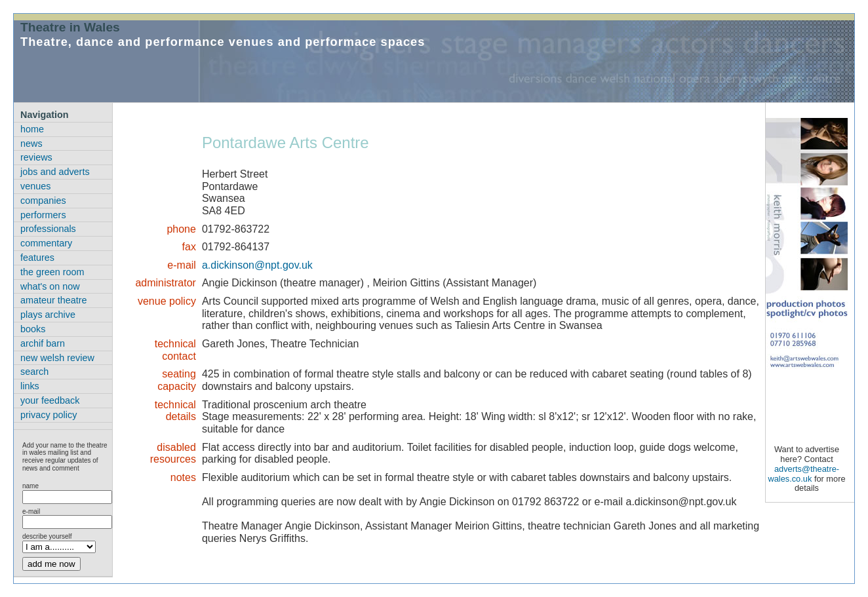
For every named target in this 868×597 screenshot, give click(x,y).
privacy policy (49, 415)
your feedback (50, 400)
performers (43, 215)
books (33, 329)
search (34, 372)
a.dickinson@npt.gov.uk (257, 265)
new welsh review (57, 358)
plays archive (48, 315)
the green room (52, 272)
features (37, 258)
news (31, 144)
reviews (36, 157)
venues (35, 186)
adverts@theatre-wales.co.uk (803, 474)
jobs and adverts (55, 172)
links (30, 386)
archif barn (43, 343)
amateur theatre (54, 300)
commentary (46, 243)
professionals (48, 229)
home (32, 129)
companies (43, 201)
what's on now (50, 286)
